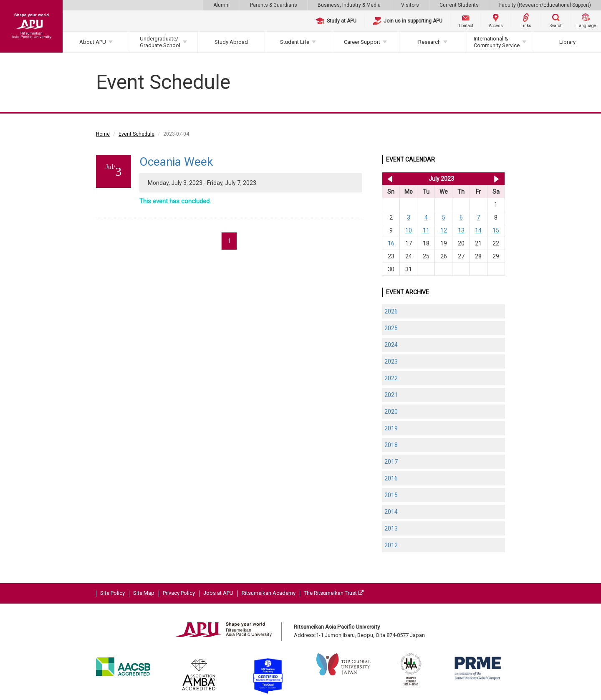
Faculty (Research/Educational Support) (545, 5)
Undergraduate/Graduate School (160, 42)
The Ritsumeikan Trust (334, 593)
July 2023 (441, 179)
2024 (391, 345)
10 (409, 230)
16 (391, 243)
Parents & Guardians (274, 5)
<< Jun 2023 (388, 179)
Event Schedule (136, 134)
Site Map (144, 593)
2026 (391, 311)
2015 (391, 495)
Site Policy (112, 593)
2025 (391, 328)
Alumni (221, 5)
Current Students (459, 5)
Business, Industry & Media (349, 5)
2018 (391, 445)
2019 (391, 428)
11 (426, 230)
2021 (391, 395)
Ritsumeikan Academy (269, 593)
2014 (391, 512)
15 (496, 230)
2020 (391, 412)
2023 (391, 361)
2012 (391, 545)
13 (461, 230)
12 (444, 230)
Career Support (362, 42)
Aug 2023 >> (496, 179)
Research (429, 42)
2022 (391, 378)
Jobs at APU (218, 593)
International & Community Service (497, 42)
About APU (93, 42)
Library (567, 42)
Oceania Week (176, 162)
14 (478, 230)
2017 (391, 462)
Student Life (295, 42)
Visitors (410, 5)
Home (103, 134)
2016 (391, 478)
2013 (391, 528)
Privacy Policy (179, 593)
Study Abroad (231, 42)
